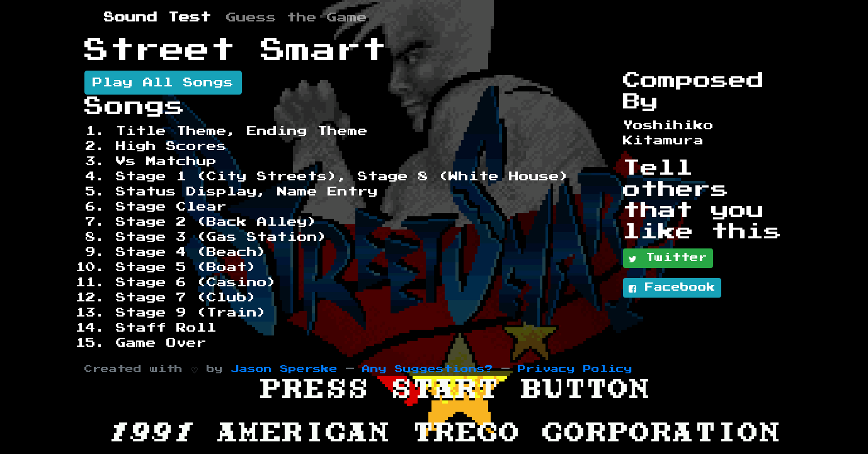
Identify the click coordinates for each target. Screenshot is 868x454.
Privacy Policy (575, 369)
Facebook (672, 288)
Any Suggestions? (428, 369)
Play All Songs (163, 83)
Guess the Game (297, 18)
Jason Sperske (284, 369)
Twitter (668, 259)
